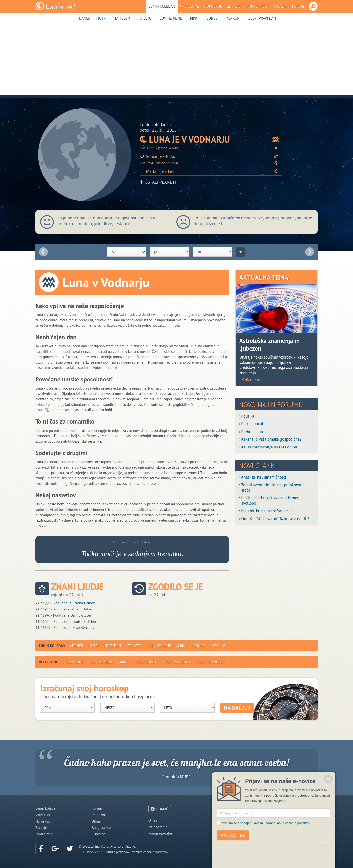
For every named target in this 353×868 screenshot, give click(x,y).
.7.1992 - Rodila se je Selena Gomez (65, 603)
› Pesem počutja (253, 424)
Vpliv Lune (190, 6)
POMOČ (162, 809)
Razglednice (101, 828)
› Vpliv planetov (210, 662)
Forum (298, 6)
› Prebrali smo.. (252, 432)
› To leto (144, 18)
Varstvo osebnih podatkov (150, 852)
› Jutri (101, 18)
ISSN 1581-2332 (90, 852)
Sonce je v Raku (211, 156)
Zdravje (234, 6)
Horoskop (213, 6)
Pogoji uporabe (160, 833)
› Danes (83, 18)
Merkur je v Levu (211, 171)
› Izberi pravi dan (260, 18)
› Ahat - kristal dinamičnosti (263, 477)
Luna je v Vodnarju (211, 139)
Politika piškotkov (117, 852)
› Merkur (231, 18)
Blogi (96, 821)
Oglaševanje (158, 827)
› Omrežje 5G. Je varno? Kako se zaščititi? (274, 519)
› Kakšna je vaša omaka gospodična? (270, 439)
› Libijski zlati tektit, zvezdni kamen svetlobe (269, 501)
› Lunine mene (170, 18)
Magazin (280, 6)
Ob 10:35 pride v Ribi (211, 148)
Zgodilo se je (176, 587)
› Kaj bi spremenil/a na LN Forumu (269, 447)
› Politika (247, 416)
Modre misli (257, 6)
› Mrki (193, 18)
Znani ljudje (77, 587)
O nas (153, 820)
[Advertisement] (176, 61)
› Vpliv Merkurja (176, 662)
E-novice (98, 834)
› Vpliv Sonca (145, 662)
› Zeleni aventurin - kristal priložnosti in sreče (273, 488)
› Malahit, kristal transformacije (266, 511)
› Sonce (211, 18)
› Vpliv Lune (73, 662)
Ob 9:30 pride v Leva (211, 163)
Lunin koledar (162, 6)
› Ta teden (121, 18)
